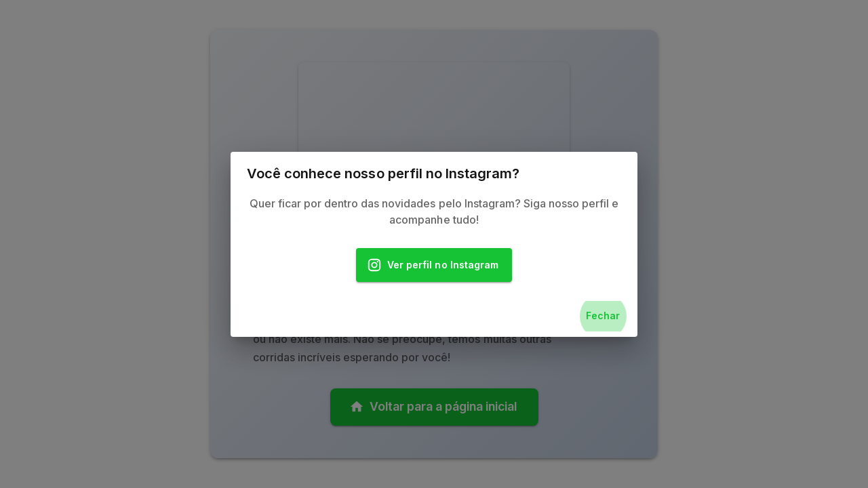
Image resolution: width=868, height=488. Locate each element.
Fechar (603, 316)
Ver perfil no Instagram (434, 265)
